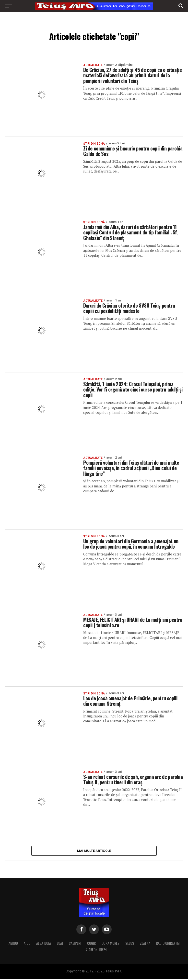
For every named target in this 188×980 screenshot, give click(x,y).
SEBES (130, 944)
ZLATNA (145, 944)
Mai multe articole (94, 851)
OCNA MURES (111, 944)
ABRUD (13, 944)
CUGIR (91, 944)
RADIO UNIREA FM (168, 944)
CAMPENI (75, 944)
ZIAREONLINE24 (96, 951)
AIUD (27, 944)
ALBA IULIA (44, 944)
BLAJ (60, 944)
